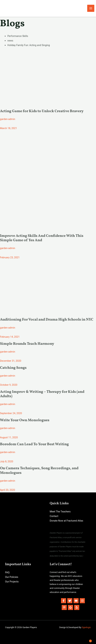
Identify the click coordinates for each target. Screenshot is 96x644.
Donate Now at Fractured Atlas (66, 521)
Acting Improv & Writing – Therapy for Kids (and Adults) (42, 394)
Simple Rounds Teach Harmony (27, 344)
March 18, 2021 (8, 128)
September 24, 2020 (11, 413)
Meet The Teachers (60, 512)
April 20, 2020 (8, 490)
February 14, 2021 (10, 337)
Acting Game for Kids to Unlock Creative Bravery (42, 111)
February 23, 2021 (10, 257)
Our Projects (12, 582)
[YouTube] (76, 601)
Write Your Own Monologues (25, 420)
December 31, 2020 (11, 361)
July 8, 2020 (7, 461)
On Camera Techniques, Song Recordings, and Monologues (39, 471)
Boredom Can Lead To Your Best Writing (34, 444)
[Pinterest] (64, 607)
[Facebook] (64, 601)
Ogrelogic (86, 627)
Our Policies (12, 577)
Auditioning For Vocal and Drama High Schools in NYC (47, 320)
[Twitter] (70, 601)
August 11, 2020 (9, 437)
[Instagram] (82, 601)
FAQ (7, 572)
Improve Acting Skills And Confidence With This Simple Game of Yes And (42, 238)
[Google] (70, 607)
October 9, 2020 (9, 385)
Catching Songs (13, 368)
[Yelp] (77, 607)
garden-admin (8, 119)
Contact (54, 516)
